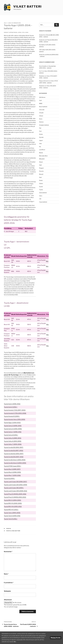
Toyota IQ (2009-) (9, 479)
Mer (47, 261)
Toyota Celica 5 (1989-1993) (13, 438)
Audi (40, 100)
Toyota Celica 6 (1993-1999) (13, 441)
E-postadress (9, 583)
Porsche (41, 171)
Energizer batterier (44, 125)
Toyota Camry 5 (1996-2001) (13, 426)
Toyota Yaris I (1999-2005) (12, 513)
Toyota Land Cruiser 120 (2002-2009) (16, 485)
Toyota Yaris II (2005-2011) (12, 516)
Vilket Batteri (27, 6)
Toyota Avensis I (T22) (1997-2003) (15, 410)
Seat (40, 177)
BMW (41, 103)
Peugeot (41, 168)
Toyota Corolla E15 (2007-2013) (14, 457)
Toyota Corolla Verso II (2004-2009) (15, 463)
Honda (41, 134)
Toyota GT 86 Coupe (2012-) (12, 466)
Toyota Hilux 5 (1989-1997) (12, 469)
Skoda (41, 180)
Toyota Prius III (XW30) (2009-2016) (15, 494)
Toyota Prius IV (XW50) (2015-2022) (15, 497)
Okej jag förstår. (56, 638)
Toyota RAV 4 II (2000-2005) (13, 503)
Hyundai (41, 137)
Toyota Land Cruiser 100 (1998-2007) (15, 482)
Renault (41, 174)
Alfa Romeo (42, 97)
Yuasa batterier (43, 202)
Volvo (41, 196)
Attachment (8, 600)
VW (40, 199)
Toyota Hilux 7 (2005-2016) (12, 475)
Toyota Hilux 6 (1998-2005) (12, 472)
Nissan (41, 162)
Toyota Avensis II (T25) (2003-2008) (15, 413)
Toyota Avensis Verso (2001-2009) (15, 419)
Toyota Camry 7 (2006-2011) (13, 432)
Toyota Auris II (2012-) (11, 407)
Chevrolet (42, 110)
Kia (40, 147)
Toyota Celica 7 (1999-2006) (13, 444)
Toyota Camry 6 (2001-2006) (13, 429)
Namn (6, 574)
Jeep (40, 143)
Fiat (40, 128)
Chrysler (41, 113)
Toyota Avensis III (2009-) (12, 416)
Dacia (41, 119)
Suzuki (41, 187)
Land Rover (42, 150)
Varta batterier (43, 193)
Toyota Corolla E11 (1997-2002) (14, 451)
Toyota (9, 529)
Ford (40, 131)
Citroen (41, 116)
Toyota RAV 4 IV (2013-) (11, 510)
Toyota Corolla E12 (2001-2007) (14, 454)
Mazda (41, 153)
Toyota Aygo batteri (13, 531)
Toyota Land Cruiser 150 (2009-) (14, 488)
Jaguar (41, 140)
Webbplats (7, 591)
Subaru (41, 183)
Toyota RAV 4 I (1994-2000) (12, 500)
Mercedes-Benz (43, 156)
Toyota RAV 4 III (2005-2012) (13, 506)
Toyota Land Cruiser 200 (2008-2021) (16, 491)
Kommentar (8, 552)
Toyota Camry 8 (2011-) (11, 435)
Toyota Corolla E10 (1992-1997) (14, 447)
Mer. (31, 642)
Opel (40, 165)
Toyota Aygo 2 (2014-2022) (12, 423)
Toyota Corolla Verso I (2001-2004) (15, 460)
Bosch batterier (43, 107)
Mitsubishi (42, 159)
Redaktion (17, 23)
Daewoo (41, 122)
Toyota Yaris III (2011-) (11, 519)
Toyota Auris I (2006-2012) (12, 404)
